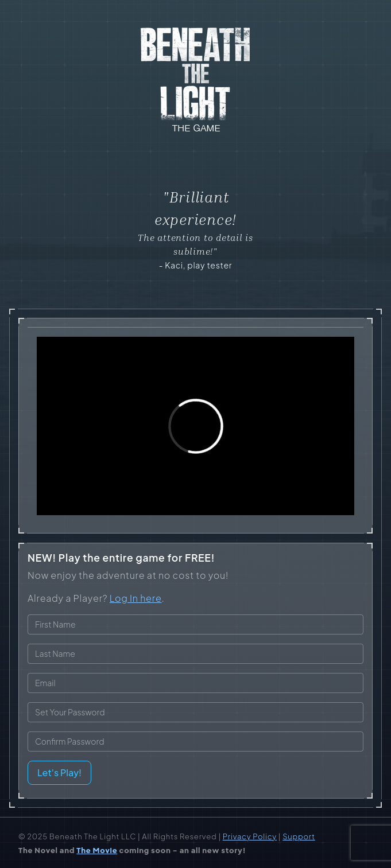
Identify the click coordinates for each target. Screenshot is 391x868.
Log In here (136, 598)
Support (299, 836)
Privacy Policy (250, 836)
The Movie (97, 850)
